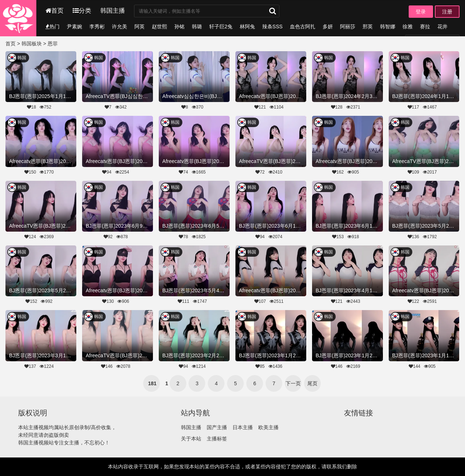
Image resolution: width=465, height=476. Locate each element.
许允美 (120, 27)
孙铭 (179, 27)
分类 (82, 11)
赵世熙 (159, 27)
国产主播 (217, 427)
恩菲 (53, 44)
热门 (52, 27)
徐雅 (408, 27)
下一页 (293, 383)
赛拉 (425, 27)
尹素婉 (74, 27)
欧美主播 (268, 427)
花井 (442, 27)
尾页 (312, 383)
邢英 (368, 27)
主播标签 (217, 439)
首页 (54, 11)
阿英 (139, 27)
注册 (447, 12)
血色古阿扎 (303, 27)
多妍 (328, 27)
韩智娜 (388, 27)
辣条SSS (272, 27)
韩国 (22, 58)
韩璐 (197, 27)
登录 (421, 12)
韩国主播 (113, 11)
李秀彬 (97, 27)
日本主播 (243, 427)
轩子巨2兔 (221, 27)
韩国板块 (32, 44)
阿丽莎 (348, 27)
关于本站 (191, 439)
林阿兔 (247, 27)
